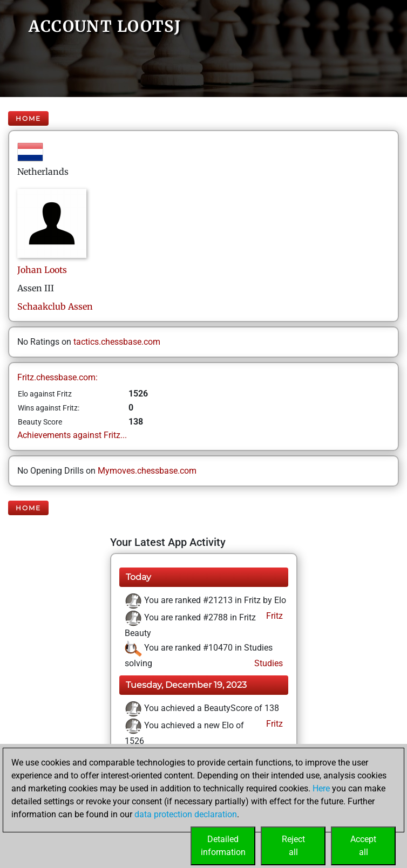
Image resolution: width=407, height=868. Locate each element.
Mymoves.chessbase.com (147, 471)
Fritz (273, 616)
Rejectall (293, 846)
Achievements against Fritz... (72, 435)
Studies (267, 663)
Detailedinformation (223, 846)
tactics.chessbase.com (117, 342)
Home (28, 118)
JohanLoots (42, 270)
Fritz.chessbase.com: (57, 377)
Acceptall (363, 846)
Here (321, 788)
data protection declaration (186, 814)
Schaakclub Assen (55, 306)
